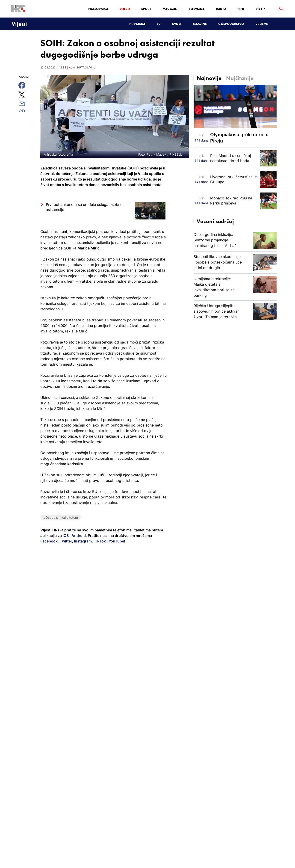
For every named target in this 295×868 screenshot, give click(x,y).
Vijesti (125, 9)
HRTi (241, 9)
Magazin (170, 9)
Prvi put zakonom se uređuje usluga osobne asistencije (84, 207)
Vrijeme (262, 24)
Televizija (197, 9)
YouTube (116, 541)
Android (79, 536)
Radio (221, 9)
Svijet (177, 24)
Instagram (82, 541)
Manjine (200, 24)
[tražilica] (281, 9)
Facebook (49, 541)
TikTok (99, 541)
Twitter (65, 541)
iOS (66, 536)
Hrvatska (137, 24)
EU (159, 24)
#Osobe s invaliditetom (61, 517)
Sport (146, 9)
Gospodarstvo (231, 24)
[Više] (262, 9)
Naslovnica (98, 9)
